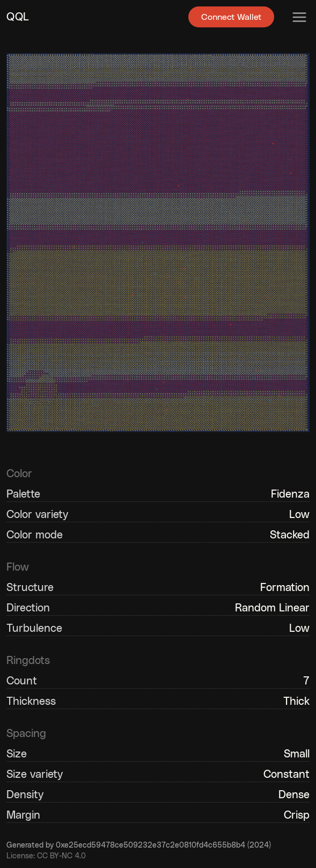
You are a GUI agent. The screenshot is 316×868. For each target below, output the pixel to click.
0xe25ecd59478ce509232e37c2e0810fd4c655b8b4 (150, 845)
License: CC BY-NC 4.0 (46, 856)
